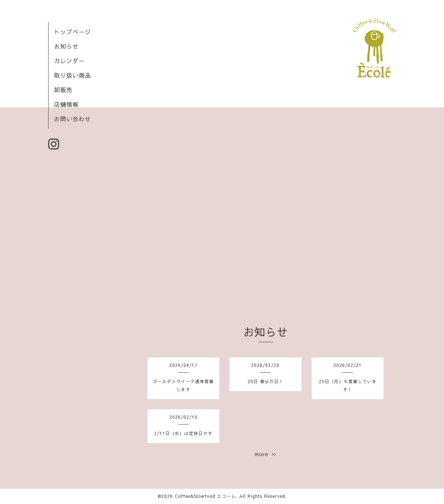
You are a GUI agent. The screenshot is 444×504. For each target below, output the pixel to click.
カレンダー (69, 61)
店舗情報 (66, 104)
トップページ (72, 32)
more (265, 454)
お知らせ (66, 46)
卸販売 (63, 90)
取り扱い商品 (72, 75)
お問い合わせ (72, 119)
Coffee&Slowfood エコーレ (205, 496)
